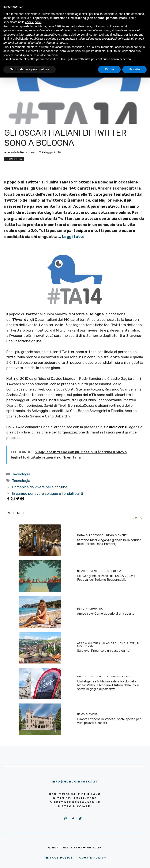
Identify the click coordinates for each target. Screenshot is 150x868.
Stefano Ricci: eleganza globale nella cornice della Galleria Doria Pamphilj (109, 542)
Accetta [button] (134, 69)
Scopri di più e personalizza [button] (30, 69)
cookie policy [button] (34, 22)
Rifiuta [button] (109, 69)
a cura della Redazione (19, 152)
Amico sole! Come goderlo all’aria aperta (106, 614)
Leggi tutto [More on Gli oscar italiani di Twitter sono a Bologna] (73, 237)
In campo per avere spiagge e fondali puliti (48, 494)
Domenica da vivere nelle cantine (40, 487)
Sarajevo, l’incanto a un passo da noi (104, 651)
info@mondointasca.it (75, 782)
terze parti (69, 26)
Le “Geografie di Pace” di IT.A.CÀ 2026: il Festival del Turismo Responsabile (106, 578)
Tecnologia (14, 159)
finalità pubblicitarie (16, 39)
